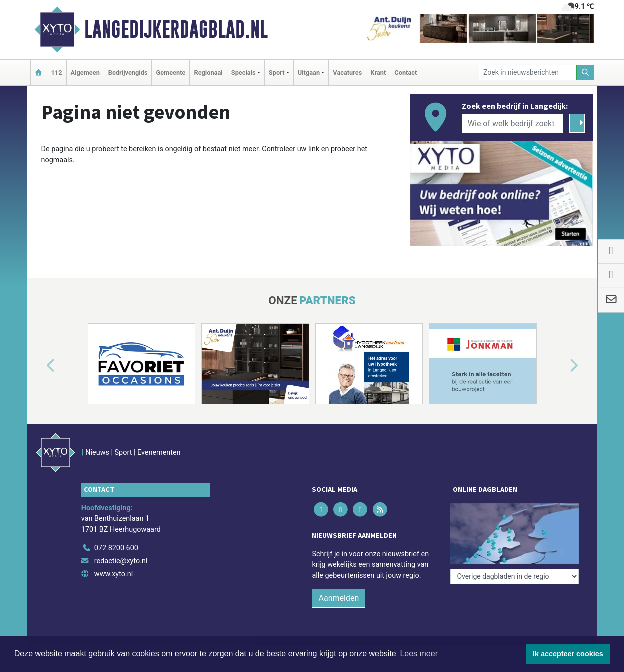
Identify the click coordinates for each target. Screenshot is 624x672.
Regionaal (208, 73)
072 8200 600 (116, 548)
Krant (378, 73)
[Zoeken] (585, 73)
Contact (405, 73)
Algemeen (85, 73)
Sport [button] (277, 73)
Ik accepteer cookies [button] (568, 654)
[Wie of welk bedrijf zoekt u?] (513, 123)
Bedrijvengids (128, 73)
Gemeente (171, 73)
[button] (39, 366)
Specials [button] (244, 73)
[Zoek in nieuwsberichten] (528, 73)
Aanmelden (338, 598)
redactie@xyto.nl (121, 561)
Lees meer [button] (419, 654)
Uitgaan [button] (309, 73)
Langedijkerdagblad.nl (176, 29)
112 (57, 73)
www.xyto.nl (114, 574)
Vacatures (347, 73)
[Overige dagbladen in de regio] (514, 577)
